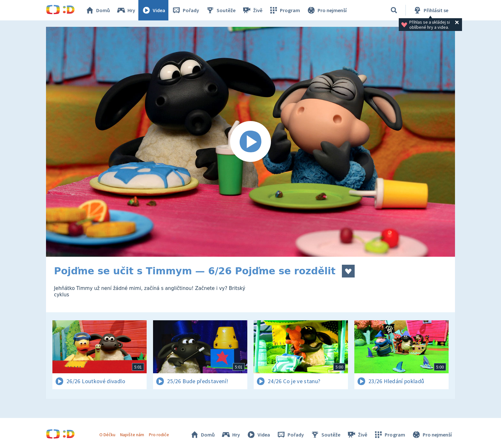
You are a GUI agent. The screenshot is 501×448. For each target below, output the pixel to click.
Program (284, 10)
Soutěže (220, 10)
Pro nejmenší (327, 10)
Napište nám (132, 435)
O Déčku (107, 435)
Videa (153, 10)
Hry (126, 10)
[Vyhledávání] (394, 10)
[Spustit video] (250, 142)
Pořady (185, 10)
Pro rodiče (159, 435)
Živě (252, 10)
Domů (97, 10)
